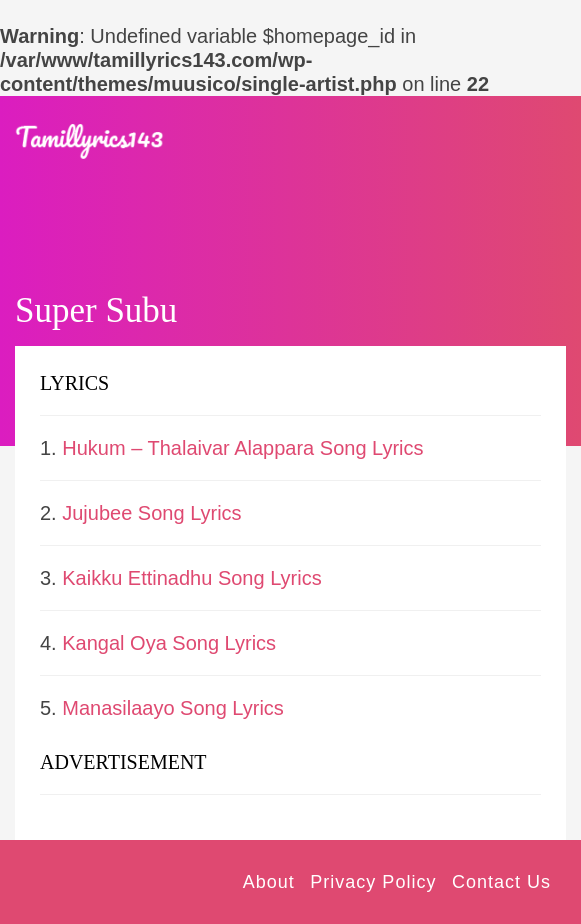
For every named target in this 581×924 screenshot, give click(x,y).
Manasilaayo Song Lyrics (173, 708)
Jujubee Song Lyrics (151, 513)
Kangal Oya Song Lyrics (169, 643)
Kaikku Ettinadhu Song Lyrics (191, 578)
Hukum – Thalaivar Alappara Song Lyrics (242, 448)
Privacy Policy (373, 882)
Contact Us (501, 882)
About (269, 882)
